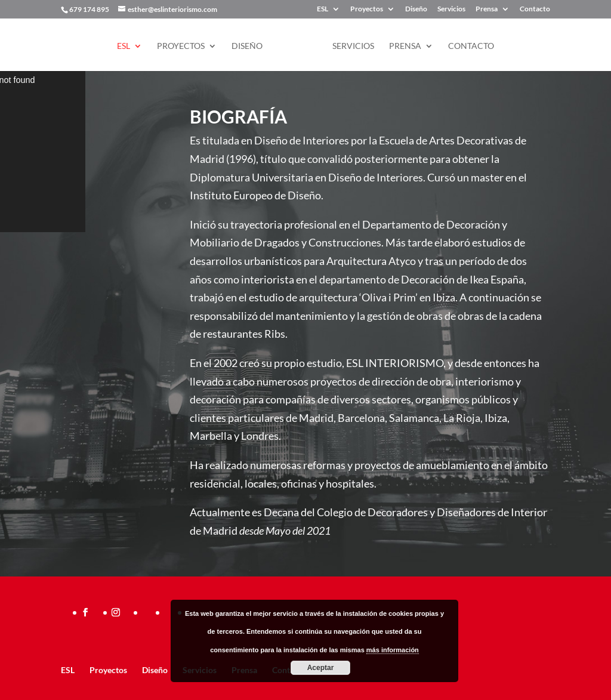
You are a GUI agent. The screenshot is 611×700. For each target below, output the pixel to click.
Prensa (487, 9)
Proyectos (367, 9)
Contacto (535, 9)
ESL (323, 9)
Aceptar (321, 668)
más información (393, 650)
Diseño (416, 9)
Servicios (451, 9)
